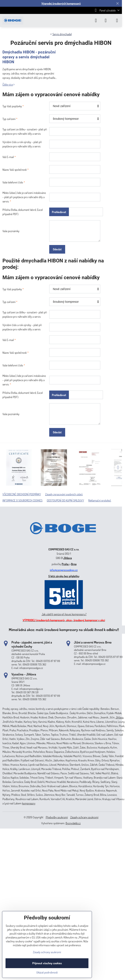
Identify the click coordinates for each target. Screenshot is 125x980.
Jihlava (68, 558)
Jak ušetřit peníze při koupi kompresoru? (64, 614)
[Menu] (117, 20)
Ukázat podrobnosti (47, 972)
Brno (74, 564)
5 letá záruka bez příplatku (64, 576)
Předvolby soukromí (57, 817)
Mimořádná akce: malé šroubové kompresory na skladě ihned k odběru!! (64, 629)
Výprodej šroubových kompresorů (61, 3)
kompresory (29, 803)
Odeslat (57, 249)
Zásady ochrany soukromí (84, 817)
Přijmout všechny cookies (47, 963)
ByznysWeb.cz (73, 823)
